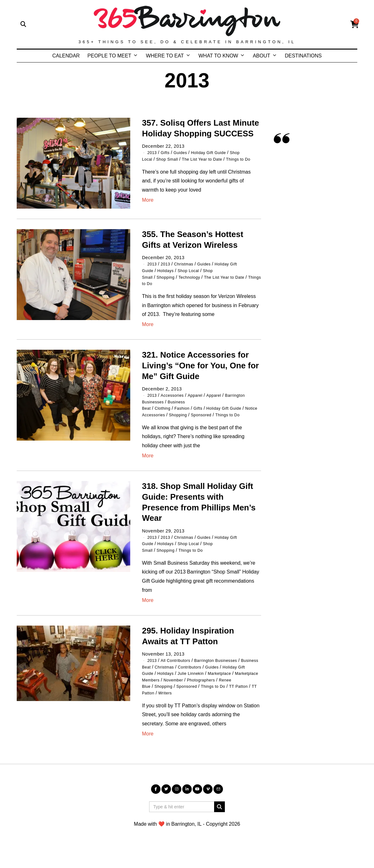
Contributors (195, 680)
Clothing (165, 410)
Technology (195, 279)
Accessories (175, 397)
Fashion (187, 410)
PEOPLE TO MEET (109, 56)
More (148, 206)
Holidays (168, 273)
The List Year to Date (209, 159)
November (177, 699)
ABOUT (262, 56)
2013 (153, 152)
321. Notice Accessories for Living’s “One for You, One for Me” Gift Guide (200, 367)
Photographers (208, 699)
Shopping (168, 279)
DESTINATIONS (303, 56)
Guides (184, 152)
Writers (193, 712)
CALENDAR (66, 56)
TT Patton (170, 712)
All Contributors (179, 668)
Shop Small (170, 159)
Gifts (167, 152)
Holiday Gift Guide (215, 152)
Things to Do (170, 285)
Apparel (200, 397)
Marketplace (177, 693)
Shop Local (193, 273)
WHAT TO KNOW (218, 56)
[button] (219, 826)
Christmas (187, 266)
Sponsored (208, 423)
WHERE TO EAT (165, 56)
